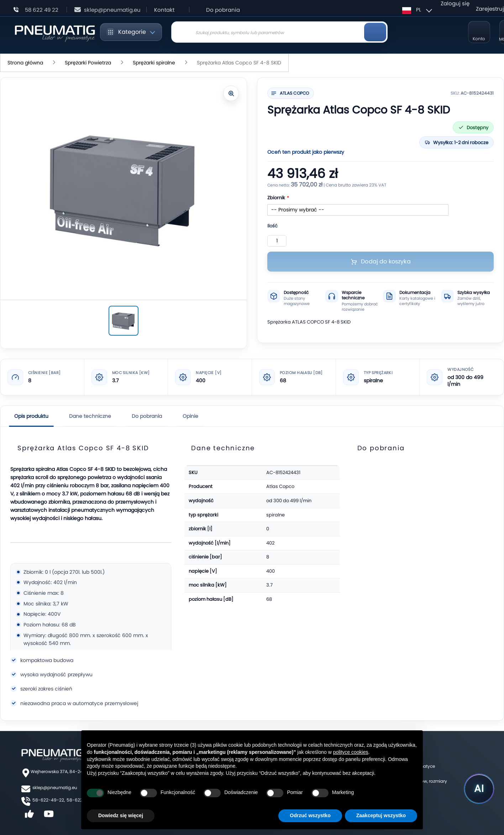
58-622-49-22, (49, 800)
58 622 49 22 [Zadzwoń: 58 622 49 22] (42, 10)
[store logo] (55, 32)
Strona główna (25, 63)
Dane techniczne (90, 416)
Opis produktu (31, 416)
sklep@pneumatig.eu (55, 787)
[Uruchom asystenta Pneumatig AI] (479, 789)
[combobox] (279, 32)
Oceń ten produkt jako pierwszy (306, 152)
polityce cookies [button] (351, 752)
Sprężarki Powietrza (88, 63)
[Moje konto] (479, 32)
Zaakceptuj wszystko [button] (381, 815)
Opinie (190, 416)
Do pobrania (223, 10)
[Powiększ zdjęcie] (231, 93)
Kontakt (164, 10)
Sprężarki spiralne (154, 63)
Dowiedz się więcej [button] (121, 815)
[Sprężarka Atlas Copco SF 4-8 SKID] (124, 321)
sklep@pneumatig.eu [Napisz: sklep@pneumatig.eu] (112, 10)
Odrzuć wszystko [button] (310, 815)
